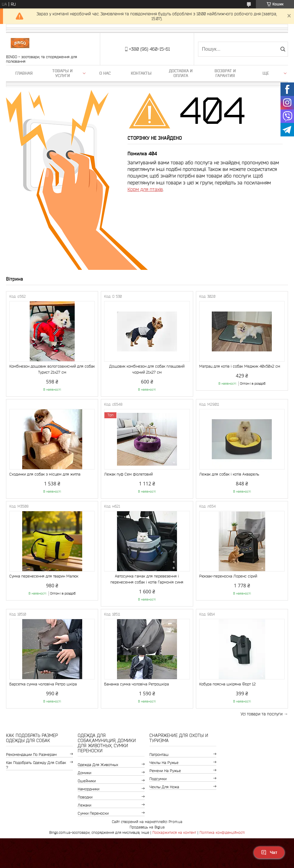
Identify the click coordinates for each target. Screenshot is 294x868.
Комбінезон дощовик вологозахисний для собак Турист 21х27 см (52, 369)
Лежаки (84, 805)
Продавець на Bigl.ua (147, 827)
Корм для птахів (145, 189)
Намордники (88, 789)
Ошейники (87, 781)
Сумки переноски (93, 813)
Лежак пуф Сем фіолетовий (128, 474)
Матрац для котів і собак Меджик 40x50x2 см (240, 366)
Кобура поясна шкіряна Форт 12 (227, 684)
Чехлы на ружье (164, 763)
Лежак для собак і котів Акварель (229, 474)
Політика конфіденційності (222, 832)
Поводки (85, 797)
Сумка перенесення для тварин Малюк (44, 576)
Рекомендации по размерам (31, 755)
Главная (24, 73)
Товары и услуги (62, 73)
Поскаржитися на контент (174, 832)
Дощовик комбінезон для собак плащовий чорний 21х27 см (147, 369)
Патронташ (159, 755)
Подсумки (158, 779)
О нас (105, 73)
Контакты (141, 73)
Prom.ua (175, 822)
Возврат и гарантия (225, 73)
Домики (84, 773)
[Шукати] (283, 49)
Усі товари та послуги (262, 714)
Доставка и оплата (181, 73)
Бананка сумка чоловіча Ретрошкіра (136, 684)
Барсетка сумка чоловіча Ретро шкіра (43, 684)
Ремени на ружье (165, 771)
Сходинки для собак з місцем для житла (45, 474)
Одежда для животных (98, 765)
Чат (269, 852)
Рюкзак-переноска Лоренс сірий (228, 576)
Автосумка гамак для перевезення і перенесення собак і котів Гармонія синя (147, 579)
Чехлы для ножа (164, 787)
